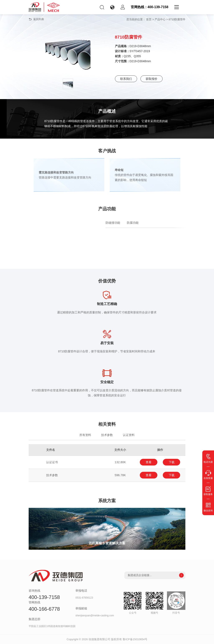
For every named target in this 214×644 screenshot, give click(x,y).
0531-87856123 (84, 598)
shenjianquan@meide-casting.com (95, 616)
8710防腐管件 (177, 19)
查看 (149, 462)
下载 (172, 462)
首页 (149, 19)
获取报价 (152, 79)
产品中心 (160, 19)
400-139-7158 (44, 597)
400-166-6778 (44, 609)
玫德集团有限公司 (99, 639)
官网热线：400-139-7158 (150, 7)
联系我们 (126, 79)
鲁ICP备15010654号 (135, 639)
